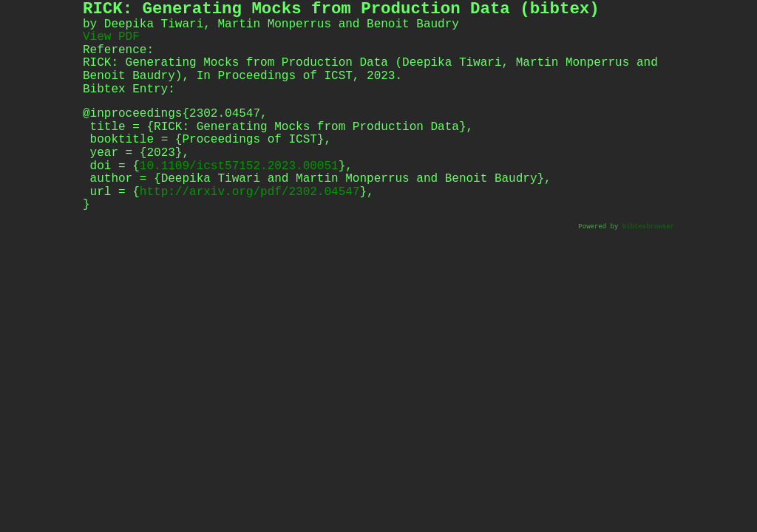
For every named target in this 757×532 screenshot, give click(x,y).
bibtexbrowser (648, 227)
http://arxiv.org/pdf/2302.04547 (250, 192)
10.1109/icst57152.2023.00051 (239, 166)
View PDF (111, 37)
